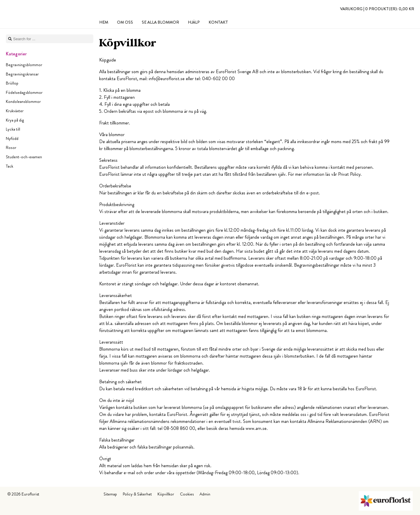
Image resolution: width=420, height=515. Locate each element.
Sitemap (110, 494)
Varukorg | (377, 9)
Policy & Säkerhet (137, 494)
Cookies (187, 494)
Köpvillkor (166, 494)
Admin (205, 494)
